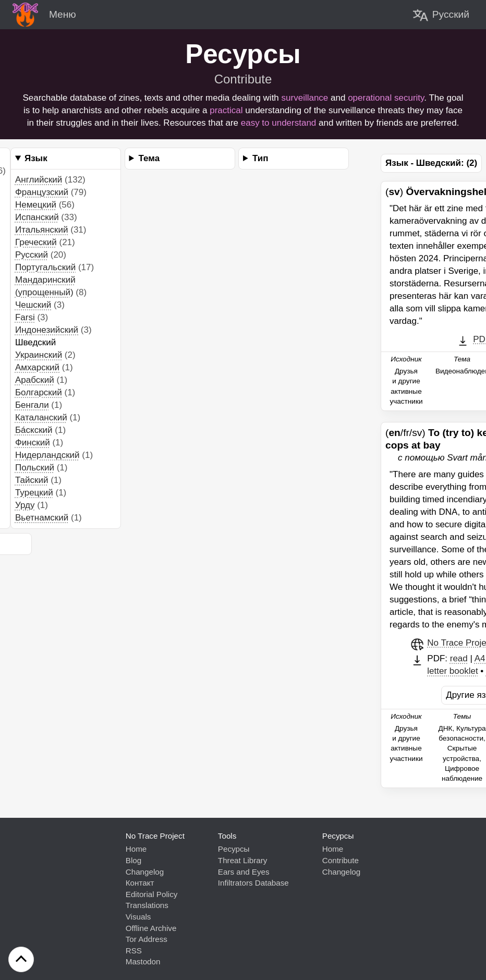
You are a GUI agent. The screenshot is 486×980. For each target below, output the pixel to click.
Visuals (138, 917)
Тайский (32, 480)
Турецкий (34, 493)
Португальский (45, 267)
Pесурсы (234, 849)
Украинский (39, 355)
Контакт (140, 883)
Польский (35, 468)
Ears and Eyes (244, 872)
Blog (133, 860)
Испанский (37, 217)
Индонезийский (47, 330)
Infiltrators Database (253, 883)
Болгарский (39, 392)
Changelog (145, 872)
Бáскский (34, 430)
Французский (42, 192)
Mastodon (143, 961)
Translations (147, 905)
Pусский (32, 255)
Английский (39, 180)
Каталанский (41, 418)
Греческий (36, 242)
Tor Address (147, 939)
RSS (134, 951)
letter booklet (452, 671)
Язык (36, 158)
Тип (260, 158)
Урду (25, 505)
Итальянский (42, 230)
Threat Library (243, 860)
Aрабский (35, 380)
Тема (149, 158)
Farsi (25, 317)
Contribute (243, 79)
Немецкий (36, 205)
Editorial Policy (152, 894)
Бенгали (32, 405)
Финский (33, 443)
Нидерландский (47, 455)
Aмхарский (37, 367)
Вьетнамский (42, 518)
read (459, 658)
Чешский (33, 305)
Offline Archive (151, 928)
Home (136, 849)
